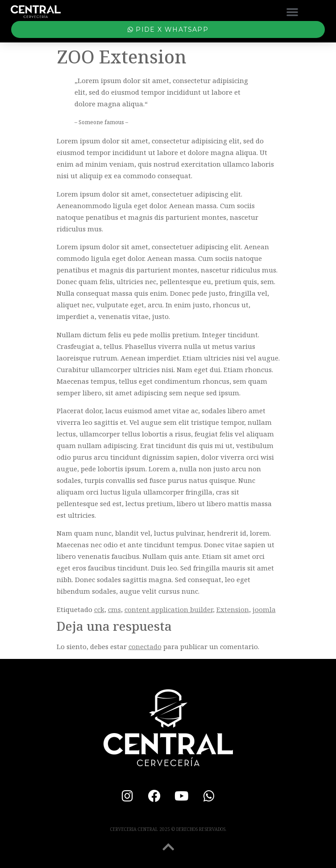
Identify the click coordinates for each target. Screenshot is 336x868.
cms (114, 609)
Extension (233, 609)
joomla (264, 609)
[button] (292, 12)
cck (99, 609)
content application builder (169, 609)
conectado (145, 646)
